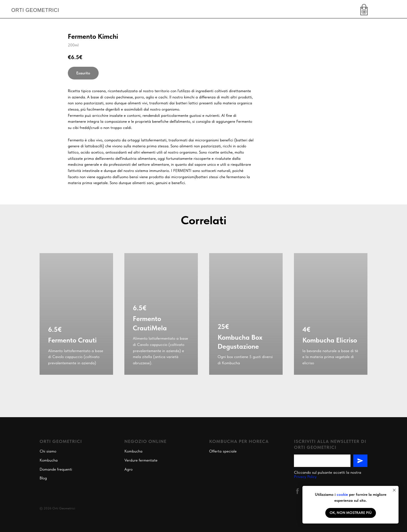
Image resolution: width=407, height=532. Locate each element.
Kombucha (49, 460)
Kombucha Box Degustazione (240, 342)
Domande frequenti (56, 469)
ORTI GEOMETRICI (35, 10)
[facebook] (297, 491)
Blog (43, 478)
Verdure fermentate (141, 460)
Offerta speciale (223, 451)
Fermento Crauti (72, 340)
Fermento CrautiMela (150, 323)
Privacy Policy (305, 477)
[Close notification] (394, 490)
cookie (342, 494)
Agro (128, 469)
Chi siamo (48, 451)
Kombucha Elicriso (330, 340)
